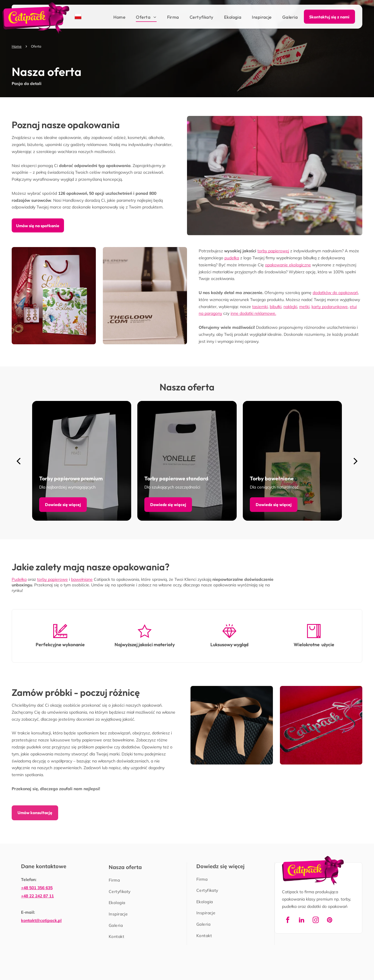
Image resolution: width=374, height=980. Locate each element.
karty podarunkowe (330, 307)
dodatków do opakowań (335, 293)
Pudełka (19, 579)
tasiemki (260, 307)
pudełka (232, 258)
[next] (356, 461)
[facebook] (288, 921)
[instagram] (316, 921)
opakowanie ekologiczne (288, 265)
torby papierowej (273, 251)
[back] (18, 461)
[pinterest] (330, 921)
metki (304, 307)
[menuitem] (114, 17)
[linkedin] (302, 921)
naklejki (290, 307)
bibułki (276, 307)
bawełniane (82, 579)
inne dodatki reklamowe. (253, 313)
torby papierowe (52, 579)
